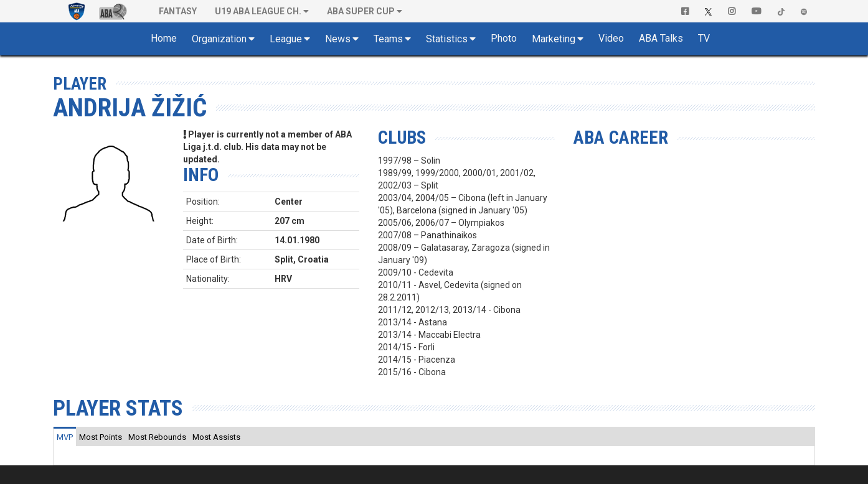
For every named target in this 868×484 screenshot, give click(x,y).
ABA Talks (661, 38)
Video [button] (611, 38)
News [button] (338, 39)
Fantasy (178, 11)
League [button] (286, 39)
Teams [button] (388, 39)
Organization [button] (219, 39)
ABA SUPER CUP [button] (361, 11)
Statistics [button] (447, 39)
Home (164, 38)
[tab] (65, 437)
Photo (504, 38)
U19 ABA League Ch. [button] (258, 11)
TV (704, 38)
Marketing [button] (554, 39)
